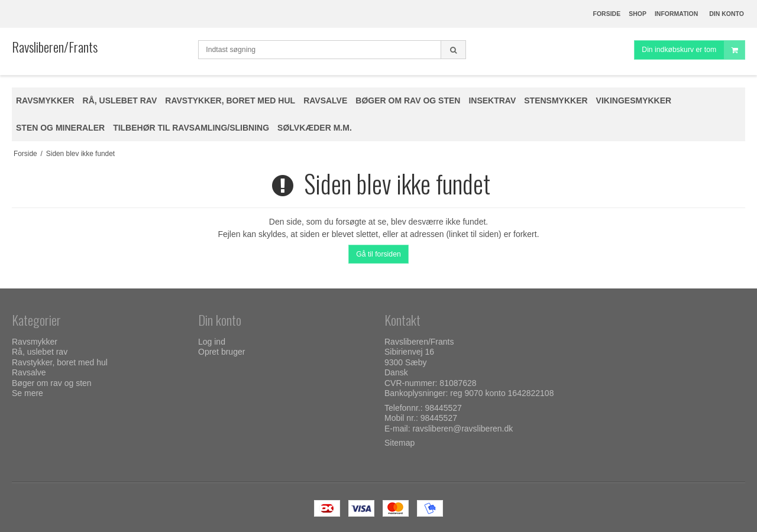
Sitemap (399, 443)
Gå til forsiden (378, 254)
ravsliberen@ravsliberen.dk (462, 429)
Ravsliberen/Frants (55, 47)
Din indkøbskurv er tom (693, 50)
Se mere (28, 393)
